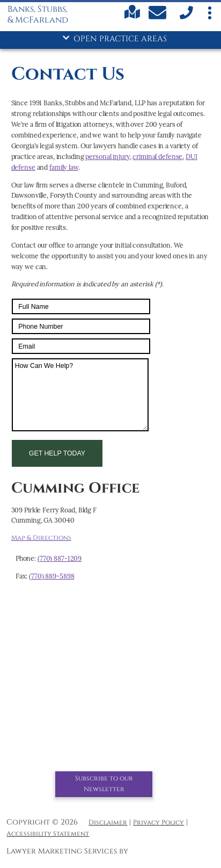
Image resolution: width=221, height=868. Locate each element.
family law (64, 167)
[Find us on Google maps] (132, 17)
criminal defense (157, 157)
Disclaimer (108, 823)
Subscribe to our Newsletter (104, 784)
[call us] (185, 18)
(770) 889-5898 (51, 576)
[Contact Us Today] (159, 15)
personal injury (107, 157)
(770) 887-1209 (60, 558)
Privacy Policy (159, 823)
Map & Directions (41, 538)
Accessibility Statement (48, 834)
